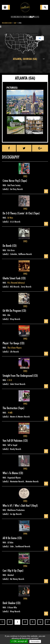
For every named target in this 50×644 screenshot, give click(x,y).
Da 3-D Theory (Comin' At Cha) (18, 213)
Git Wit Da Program (12, 311)
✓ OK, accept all (19, 641)
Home (14, 17)
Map (32, 17)
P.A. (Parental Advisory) (16, 283)
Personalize (35, 641)
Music (20, 17)
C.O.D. (10, 380)
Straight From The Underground (18, 376)
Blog (37, 17)
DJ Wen (10, 218)
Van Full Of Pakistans (13, 441)
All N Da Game (10, 538)
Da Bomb (7, 246)
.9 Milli (10, 413)
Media (26, 17)
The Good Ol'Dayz (7, 23)
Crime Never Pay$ (12, 181)
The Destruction (10, 408)
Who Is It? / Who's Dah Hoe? (17, 506)
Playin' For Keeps (11, 343)
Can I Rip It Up (10, 571)
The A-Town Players (15, 348)
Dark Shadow (9, 603)
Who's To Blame (11, 473)
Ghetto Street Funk (12, 278)
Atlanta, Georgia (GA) (25, 59)
